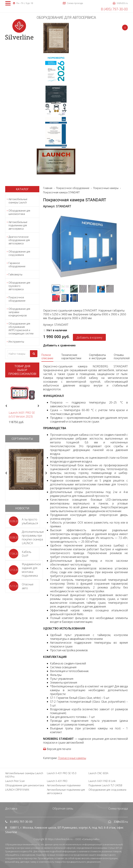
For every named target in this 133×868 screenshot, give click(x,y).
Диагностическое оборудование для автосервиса (19, 240)
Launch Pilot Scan (15, 781)
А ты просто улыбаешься (30, 521)
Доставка (11, 808)
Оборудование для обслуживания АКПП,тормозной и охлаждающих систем (21, 328)
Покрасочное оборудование (17, 299)
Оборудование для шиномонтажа (19, 212)
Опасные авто (28, 586)
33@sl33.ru (121, 822)
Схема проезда (118, 808)
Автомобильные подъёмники (64, 785)
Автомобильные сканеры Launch (18, 201)
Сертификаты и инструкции (97, 357)
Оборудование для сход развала (19, 253)
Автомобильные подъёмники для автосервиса (18, 225)
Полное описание (47, 357)
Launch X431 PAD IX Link (102, 781)
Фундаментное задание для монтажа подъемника (31, 570)
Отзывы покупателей (122, 357)
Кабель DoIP (27, 554)
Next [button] (40, 406)
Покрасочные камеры (72, 758)
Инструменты (16, 342)
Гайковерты (15, 274)
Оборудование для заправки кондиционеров (19, 312)
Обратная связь (63, 808)
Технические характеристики (71, 357)
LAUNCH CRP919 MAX (17, 790)
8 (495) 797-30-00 (114, 9)
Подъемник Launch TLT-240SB (105, 785)
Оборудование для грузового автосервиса (19, 286)
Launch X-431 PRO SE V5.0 (62, 773)
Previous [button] (6, 406)
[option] (22, 402)
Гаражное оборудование (17, 265)
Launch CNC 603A (98, 773)
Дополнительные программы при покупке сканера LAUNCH (33, 537)
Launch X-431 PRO (57, 781)
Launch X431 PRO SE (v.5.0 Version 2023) (22, 415)
